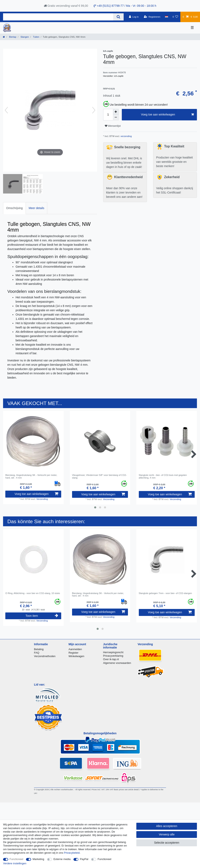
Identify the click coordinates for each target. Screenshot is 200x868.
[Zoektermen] (58, 17)
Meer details (36, 208)
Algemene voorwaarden (117, 663)
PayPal (84, 859)
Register (73, 653)
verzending (126, 136)
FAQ (37, 653)
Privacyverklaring (113, 656)
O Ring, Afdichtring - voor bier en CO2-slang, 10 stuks (33, 593)
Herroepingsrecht (113, 652)
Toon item (42, 616)
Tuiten (36, 37)
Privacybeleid (72, 853)
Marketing (38, 859)
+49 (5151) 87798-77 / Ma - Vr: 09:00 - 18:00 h (125, 6)
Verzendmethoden (45, 656)
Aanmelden (75, 649)
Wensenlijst (113, 126)
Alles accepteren (167, 826)
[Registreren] (152, 17)
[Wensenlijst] (175, 17)
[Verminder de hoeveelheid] (116, 118)
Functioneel (16, 859)
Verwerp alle (167, 834)
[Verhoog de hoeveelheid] (116, 112)
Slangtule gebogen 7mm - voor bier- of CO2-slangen (165, 593)
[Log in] (134, 17)
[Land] (166, 17)
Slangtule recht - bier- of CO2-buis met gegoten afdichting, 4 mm (163, 476)
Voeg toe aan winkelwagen (167, 115)
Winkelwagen (76, 656)
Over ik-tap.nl (111, 659)
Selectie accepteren (167, 843)
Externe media (62, 859)
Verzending (42, 499)
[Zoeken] (118, 17)
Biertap (12, 37)
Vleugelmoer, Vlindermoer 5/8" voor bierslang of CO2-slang (99, 476)
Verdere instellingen (15, 863)
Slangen (24, 37)
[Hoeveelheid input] (108, 115)
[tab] (14, 208)
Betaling (39, 649)
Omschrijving (14, 208)
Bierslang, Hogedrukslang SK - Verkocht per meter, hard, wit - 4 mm (31, 476)
